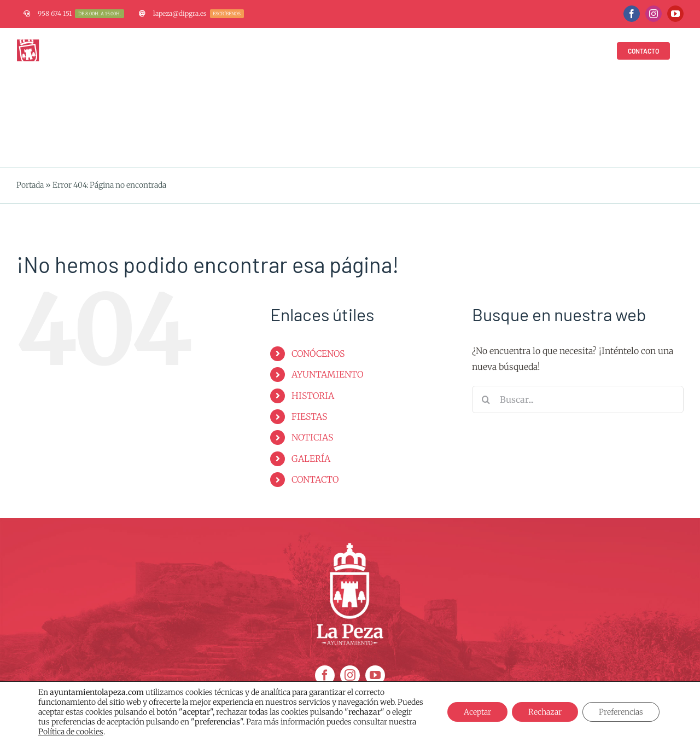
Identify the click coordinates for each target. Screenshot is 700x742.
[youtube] (375, 675)
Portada (30, 185)
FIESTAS (309, 416)
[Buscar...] (578, 399)
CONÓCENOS (318, 353)
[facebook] (325, 675)
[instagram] (350, 675)
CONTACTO (315, 479)
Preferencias (621, 712)
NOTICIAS (312, 437)
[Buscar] (486, 399)
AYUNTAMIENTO (327, 374)
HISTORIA (313, 396)
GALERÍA (311, 459)
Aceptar (477, 712)
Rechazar (545, 712)
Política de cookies (71, 732)
